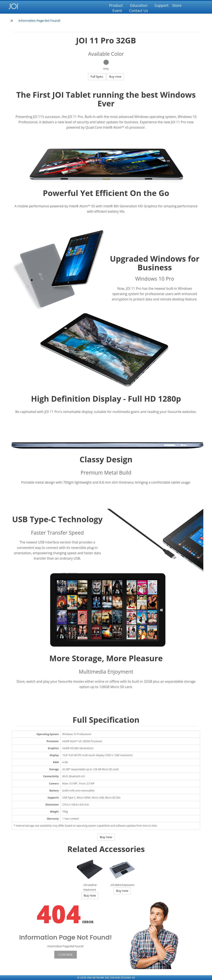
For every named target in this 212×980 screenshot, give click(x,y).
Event (117, 11)
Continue (66, 955)
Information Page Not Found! (39, 21)
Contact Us (139, 11)
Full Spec (97, 77)
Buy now (115, 77)
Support (161, 5)
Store (177, 5)
